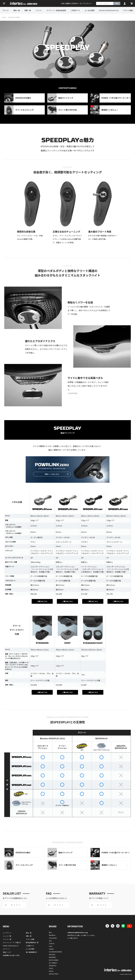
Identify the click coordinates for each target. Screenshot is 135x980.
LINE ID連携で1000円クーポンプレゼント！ (77, 3)
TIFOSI (51, 968)
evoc (50, 941)
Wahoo (51, 971)
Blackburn (52, 935)
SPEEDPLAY (53, 966)
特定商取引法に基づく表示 (11, 955)
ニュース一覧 (7, 936)
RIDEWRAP (52, 957)
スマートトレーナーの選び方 (12, 942)
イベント (39, 10)
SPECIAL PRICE (54, 974)
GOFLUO (52, 943)
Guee (51, 946)
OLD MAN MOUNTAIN (55, 952)
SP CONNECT (53, 963)
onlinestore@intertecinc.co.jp (78, 933)
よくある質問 (90, 10)
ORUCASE (52, 955)
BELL (50, 932)
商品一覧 (17, 10)
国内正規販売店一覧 (32, 942)
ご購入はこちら (42, 601)
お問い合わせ (74, 938)
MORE (16, 905)
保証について (7, 952)
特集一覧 (28, 10)
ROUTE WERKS (54, 960)
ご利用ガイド (75, 10)
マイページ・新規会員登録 (56, 10)
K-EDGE (51, 949)
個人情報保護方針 (31, 952)
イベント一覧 (7, 939)
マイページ (6, 949)
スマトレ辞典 (128, 10)
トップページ (7, 933)
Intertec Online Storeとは (109, 10)
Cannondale (53, 938)
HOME (4, 17)
